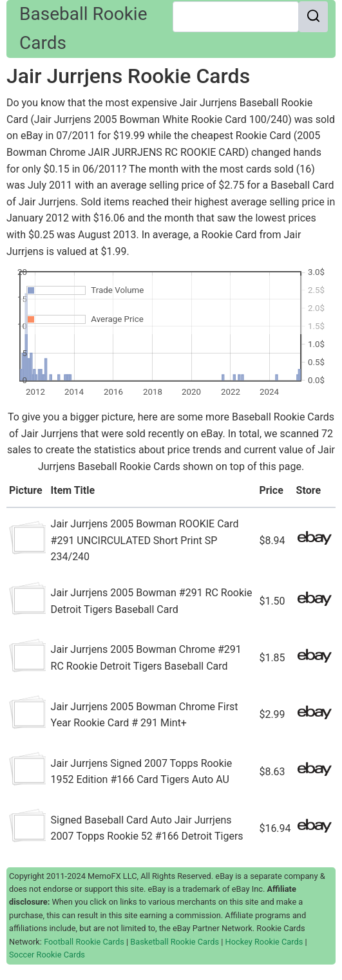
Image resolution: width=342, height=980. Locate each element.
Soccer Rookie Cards (47, 955)
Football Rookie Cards (84, 942)
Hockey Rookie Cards (264, 942)
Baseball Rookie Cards (83, 28)
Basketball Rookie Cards (175, 942)
